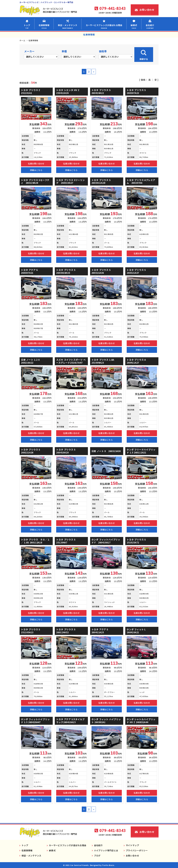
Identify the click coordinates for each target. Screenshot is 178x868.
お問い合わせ (147, 10)
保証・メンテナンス (68, 26)
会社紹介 (150, 26)
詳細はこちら (36, 170)
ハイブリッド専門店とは (106, 850)
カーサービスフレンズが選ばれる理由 (104, 26)
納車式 (134, 26)
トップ (27, 26)
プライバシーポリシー (137, 850)
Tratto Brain (108, 865)
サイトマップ (132, 845)
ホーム (22, 40)
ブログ (97, 856)
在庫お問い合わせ (36, 163)
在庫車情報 (44, 26)
